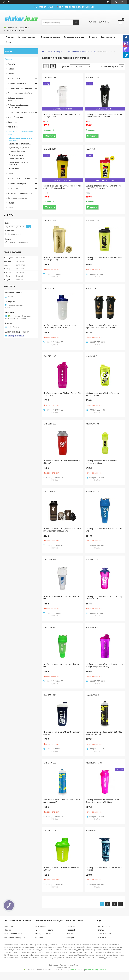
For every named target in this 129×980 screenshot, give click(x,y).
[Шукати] (76, 22)
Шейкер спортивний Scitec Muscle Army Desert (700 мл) (62, 258)
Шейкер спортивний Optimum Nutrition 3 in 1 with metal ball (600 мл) (62, 530)
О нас (8, 42)
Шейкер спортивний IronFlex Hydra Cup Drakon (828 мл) (104, 597)
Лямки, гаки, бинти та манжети (18, 163)
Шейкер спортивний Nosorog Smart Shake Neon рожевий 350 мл (102, 801)
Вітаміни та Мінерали (17, 183)
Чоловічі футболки (17, 151)
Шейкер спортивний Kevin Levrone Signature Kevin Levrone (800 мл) (102, 326)
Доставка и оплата (50, 37)
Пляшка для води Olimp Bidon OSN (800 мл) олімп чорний (104, 733)
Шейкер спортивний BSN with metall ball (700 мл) (62, 462)
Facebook (71, 930)
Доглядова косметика (17, 198)
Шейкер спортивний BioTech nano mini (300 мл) (61, 869)
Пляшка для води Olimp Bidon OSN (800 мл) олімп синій (62, 801)
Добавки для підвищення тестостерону (19, 106)
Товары (8, 59)
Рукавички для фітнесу (19, 147)
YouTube (71, 934)
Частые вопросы (105, 934)
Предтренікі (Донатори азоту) (21, 112)
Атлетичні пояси (16, 155)
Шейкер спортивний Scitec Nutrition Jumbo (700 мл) (102, 394)
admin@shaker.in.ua (16, 336)
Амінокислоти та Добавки (19, 179)
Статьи (101, 930)
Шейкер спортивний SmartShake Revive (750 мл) (104, 869)
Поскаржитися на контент (74, 970)
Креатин (11, 74)
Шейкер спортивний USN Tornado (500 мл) (104, 530)
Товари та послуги (54, 51)
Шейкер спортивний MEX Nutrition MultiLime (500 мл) (102, 462)
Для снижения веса (13, 934)
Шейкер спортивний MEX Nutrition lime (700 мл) (104, 258)
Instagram (71, 926)
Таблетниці (14, 168)
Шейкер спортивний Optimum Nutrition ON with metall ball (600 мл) (104, 115)
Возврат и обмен (44, 934)
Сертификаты (108, 37)
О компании (41, 926)
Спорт (10, 174)
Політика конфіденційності (95, 970)
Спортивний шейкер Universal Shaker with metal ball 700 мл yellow (62, 187)
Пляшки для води (16, 159)
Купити (51, 136)
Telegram (71, 937)
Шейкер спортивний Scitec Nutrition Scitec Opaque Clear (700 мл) (60, 326)
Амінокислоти (14, 78)
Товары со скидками (75, 37)
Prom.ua (77, 965)
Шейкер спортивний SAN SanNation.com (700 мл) (62, 733)
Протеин (9, 926)
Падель (11, 208)
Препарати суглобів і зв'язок (20, 93)
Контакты (102, 937)
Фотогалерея (104, 926)
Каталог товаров (26, 37)
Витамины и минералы (15, 937)
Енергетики (13, 122)
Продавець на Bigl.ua (64, 967)
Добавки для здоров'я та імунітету (19, 99)
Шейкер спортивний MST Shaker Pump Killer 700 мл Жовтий (104, 187)
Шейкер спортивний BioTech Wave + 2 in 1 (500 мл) (62, 394)
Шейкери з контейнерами (20, 144)
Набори (11, 203)
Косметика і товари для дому (20, 193)
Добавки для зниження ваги (20, 88)
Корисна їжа (13, 127)
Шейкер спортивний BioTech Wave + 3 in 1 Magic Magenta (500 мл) (105, 665)
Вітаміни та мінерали (17, 83)
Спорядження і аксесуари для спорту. (80, 51)
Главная (10, 37)
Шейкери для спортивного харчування (20, 139)
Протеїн (11, 64)
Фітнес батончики (15, 117)
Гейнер (11, 69)
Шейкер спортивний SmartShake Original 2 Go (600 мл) (62, 115)
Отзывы (93, 37)
